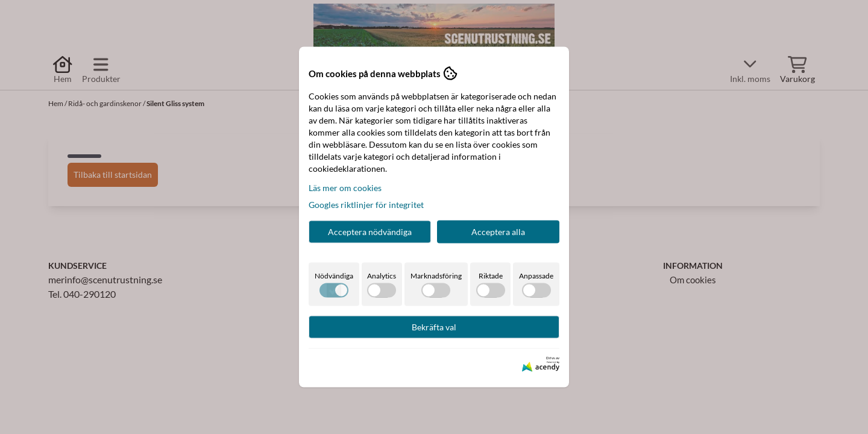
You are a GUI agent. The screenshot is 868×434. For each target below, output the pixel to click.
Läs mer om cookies (345, 188)
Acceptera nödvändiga (370, 232)
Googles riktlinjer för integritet (366, 205)
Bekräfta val (434, 327)
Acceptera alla (498, 232)
